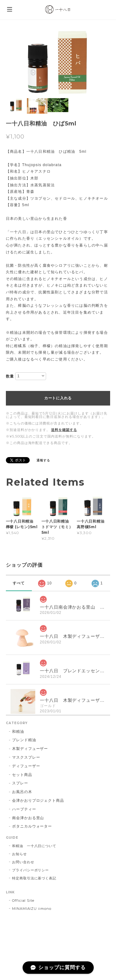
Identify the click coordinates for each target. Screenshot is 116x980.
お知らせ (19, 854)
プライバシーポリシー (31, 870)
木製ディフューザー (30, 749)
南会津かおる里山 (28, 818)
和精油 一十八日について (34, 846)
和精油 (18, 731)
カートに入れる (58, 398)
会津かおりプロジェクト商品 (38, 800)
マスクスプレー (26, 757)
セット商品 (22, 775)
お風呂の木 (22, 792)
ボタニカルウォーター (32, 826)
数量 (10, 376)
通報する (43, 460)
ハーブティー (24, 809)
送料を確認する (64, 430)
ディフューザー (26, 766)
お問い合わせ (23, 862)
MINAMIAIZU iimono (32, 909)
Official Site (23, 901)
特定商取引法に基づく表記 (34, 878)
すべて (19, 583)
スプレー (20, 783)
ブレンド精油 (24, 740)
